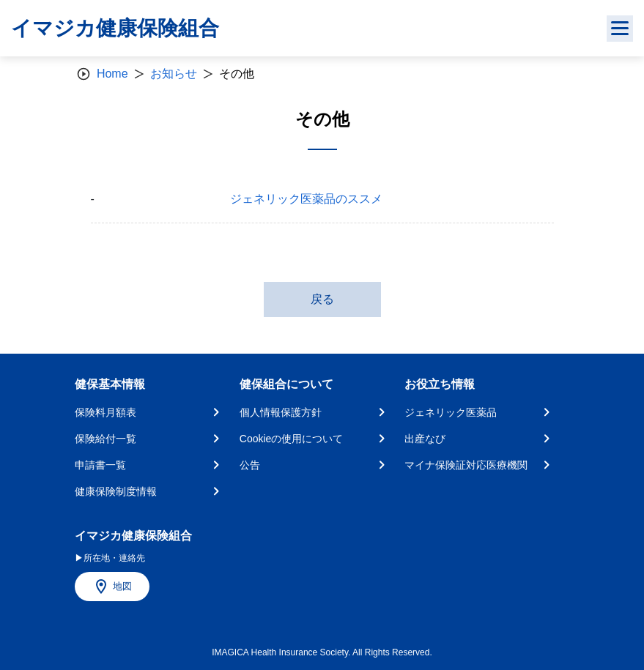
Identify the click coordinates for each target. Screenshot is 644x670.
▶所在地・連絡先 (110, 558)
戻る (322, 299)
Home (112, 74)
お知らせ (174, 74)
